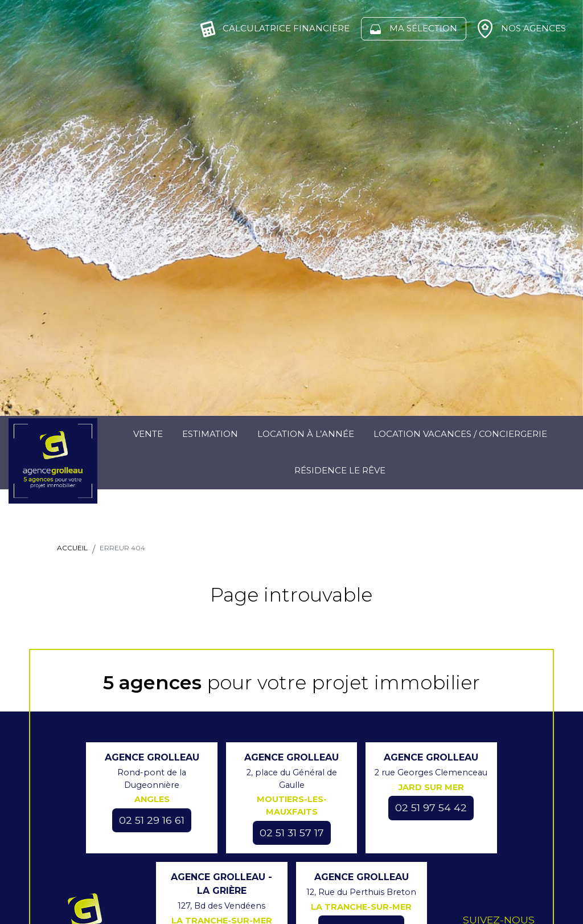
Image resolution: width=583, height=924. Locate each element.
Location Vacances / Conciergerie (460, 434)
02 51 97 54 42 (431, 808)
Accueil (72, 548)
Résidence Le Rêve (340, 470)
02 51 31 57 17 (292, 833)
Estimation (210, 434)
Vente (148, 434)
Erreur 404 (122, 548)
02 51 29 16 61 (152, 820)
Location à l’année (306, 434)
